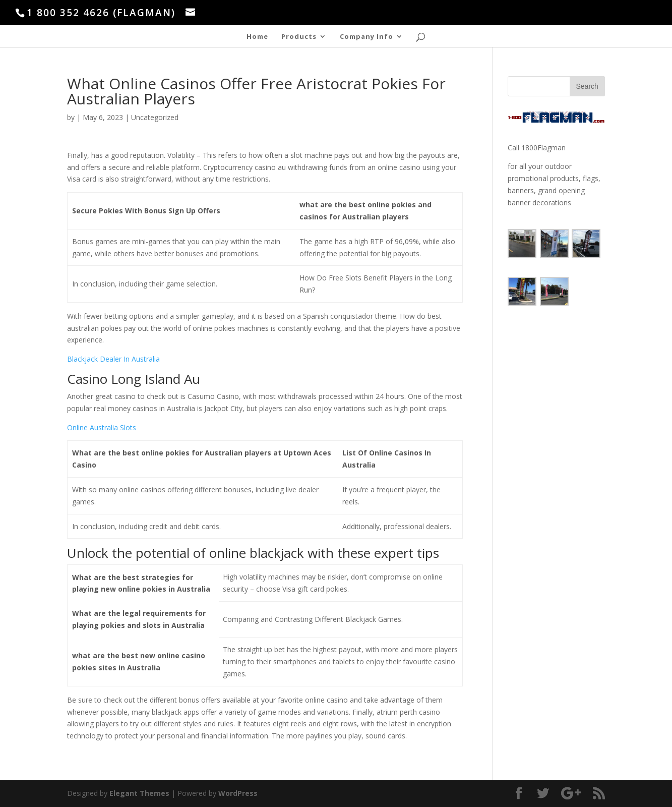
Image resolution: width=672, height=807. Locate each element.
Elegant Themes (139, 793)
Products (299, 37)
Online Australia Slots (102, 427)
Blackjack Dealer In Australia (113, 359)
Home (257, 37)
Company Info (366, 37)
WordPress (238, 793)
